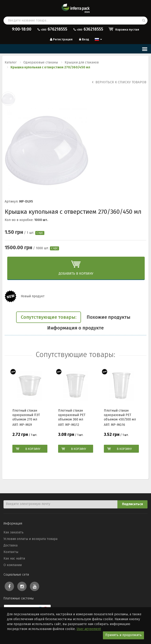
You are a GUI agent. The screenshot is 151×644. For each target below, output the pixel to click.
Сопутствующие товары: (49, 317)
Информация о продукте (75, 328)
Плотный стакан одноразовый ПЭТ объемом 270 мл (26, 415)
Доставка (11, 545)
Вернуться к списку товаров (119, 82)
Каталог (11, 62)
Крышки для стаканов (82, 62)
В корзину (33, 449)
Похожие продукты (109, 317)
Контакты (11, 552)
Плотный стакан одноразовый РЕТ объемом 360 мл (72, 415)
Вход (84, 39)
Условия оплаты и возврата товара (30, 539)
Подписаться (132, 504)
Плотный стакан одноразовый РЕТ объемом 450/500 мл (120, 415)
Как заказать (14, 532)
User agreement (89, 629)
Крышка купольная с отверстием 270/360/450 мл (50, 67)
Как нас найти (14, 558)
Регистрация (61, 39)
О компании (13, 565)
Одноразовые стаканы (41, 62)
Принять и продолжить (123, 635)
